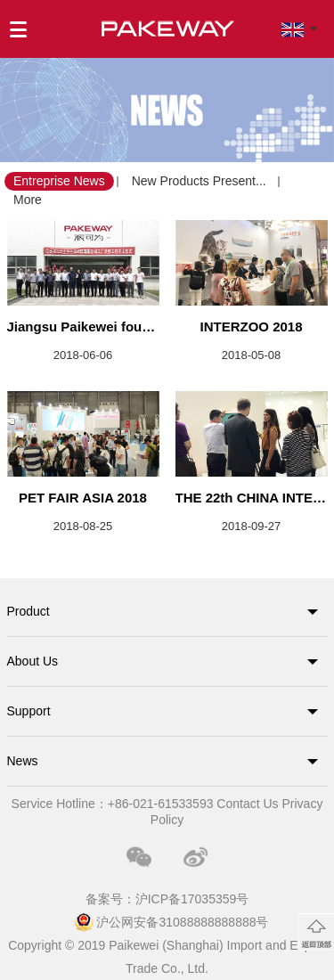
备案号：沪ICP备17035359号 (167, 899)
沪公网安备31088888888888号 (182, 922)
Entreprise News (59, 181)
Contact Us (247, 804)
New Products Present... (199, 181)
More (28, 200)
